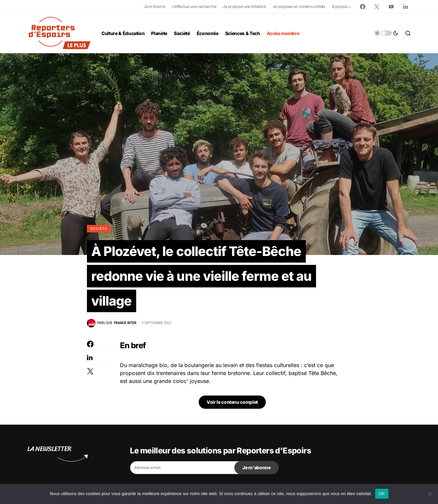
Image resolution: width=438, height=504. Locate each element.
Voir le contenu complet (232, 403)
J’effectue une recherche (194, 6)
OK (382, 494)
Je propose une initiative (244, 6)
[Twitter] (377, 7)
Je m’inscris (154, 6)
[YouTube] (391, 7)
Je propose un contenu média (299, 6)
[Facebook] (363, 7)
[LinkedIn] (406, 7)
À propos (340, 6)
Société (99, 229)
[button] (386, 33)
